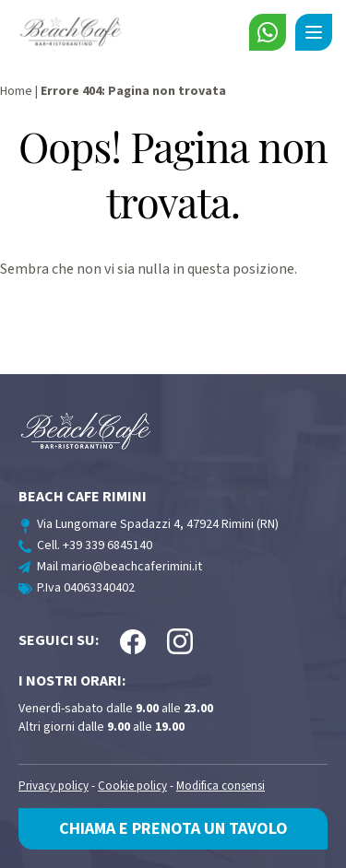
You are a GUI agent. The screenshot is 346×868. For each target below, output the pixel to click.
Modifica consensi (221, 786)
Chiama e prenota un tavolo (173, 829)
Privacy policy (54, 786)
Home (16, 91)
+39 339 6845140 (107, 545)
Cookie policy (132, 786)
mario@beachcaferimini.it (131, 567)
